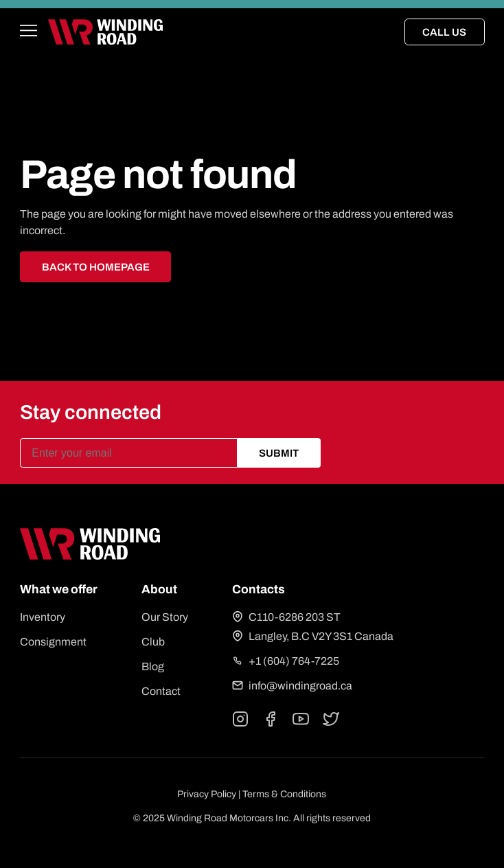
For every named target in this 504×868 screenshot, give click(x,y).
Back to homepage (96, 267)
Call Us (444, 32)
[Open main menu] (28, 32)
